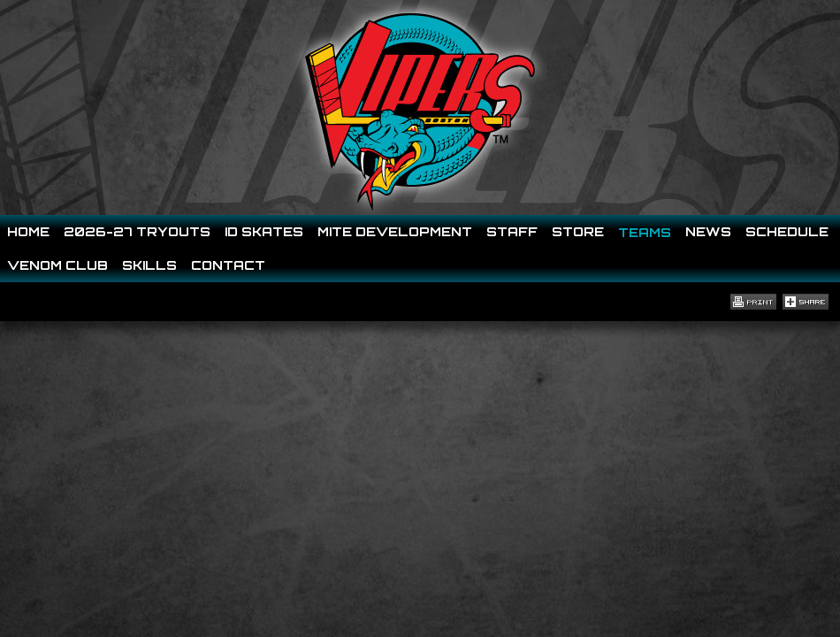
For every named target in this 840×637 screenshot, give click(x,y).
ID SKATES (264, 231)
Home (28, 231)
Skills (149, 265)
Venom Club (57, 265)
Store (578, 231)
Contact (228, 265)
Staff (512, 231)
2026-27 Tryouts (137, 231)
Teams (645, 232)
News (708, 231)
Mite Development (395, 231)
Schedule (787, 231)
